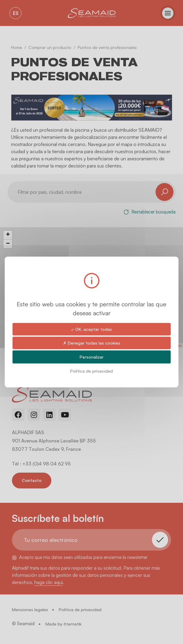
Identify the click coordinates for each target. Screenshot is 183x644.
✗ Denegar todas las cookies (92, 343)
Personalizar (92, 357)
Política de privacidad (91, 371)
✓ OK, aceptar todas (91, 329)
